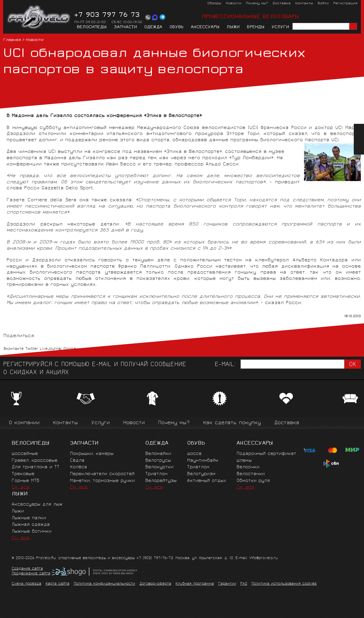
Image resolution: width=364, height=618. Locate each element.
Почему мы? (257, 4)
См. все (20, 487)
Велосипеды (92, 27)
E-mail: (225, 365)
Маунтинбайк (203, 461)
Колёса (78, 467)
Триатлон (156, 474)
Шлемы (244, 461)
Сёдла (77, 461)
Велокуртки (159, 467)
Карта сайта (57, 584)
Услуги (280, 27)
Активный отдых (207, 481)
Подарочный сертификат (266, 454)
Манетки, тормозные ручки (102, 481)
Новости (234, 4)
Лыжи (233, 27)
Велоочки (248, 467)
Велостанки (251, 474)
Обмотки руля (253, 481)
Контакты (304, 4)
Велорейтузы (161, 481)
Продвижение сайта (31, 574)
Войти (323, 4)
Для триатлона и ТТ (36, 467)
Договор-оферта (155, 584)
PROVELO (39, 17)
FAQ (244, 584)
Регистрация (345, 4)
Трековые (23, 474)
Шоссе (194, 454)
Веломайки (158, 454)
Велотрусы (158, 461)
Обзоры (214, 4)
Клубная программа (195, 584)
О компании (24, 423)
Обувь (177, 27)
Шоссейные (25, 454)
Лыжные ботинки (32, 532)
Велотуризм (201, 474)
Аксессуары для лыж (37, 505)
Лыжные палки (29, 518)
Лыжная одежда (31, 525)
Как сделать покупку (232, 423)
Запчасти (125, 27)
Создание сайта (27, 569)
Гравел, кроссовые (35, 461)
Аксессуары (205, 27)
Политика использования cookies (284, 584)
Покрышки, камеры (92, 454)
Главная (12, 40)
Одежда (153, 27)
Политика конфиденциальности (104, 584)
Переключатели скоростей (102, 474)
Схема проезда (26, 584)
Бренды (256, 27)
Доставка (282, 4)
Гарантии (227, 584)
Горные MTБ (25, 481)
